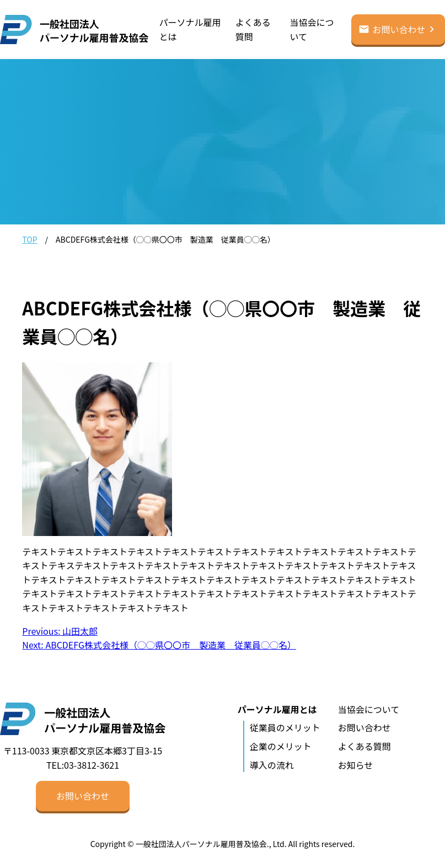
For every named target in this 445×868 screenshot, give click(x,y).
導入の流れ (272, 765)
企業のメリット (281, 746)
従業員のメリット (285, 727)
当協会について (312, 29)
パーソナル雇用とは (190, 29)
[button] (83, 796)
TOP (30, 239)
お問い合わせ (399, 29)
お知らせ (356, 765)
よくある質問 (253, 29)
